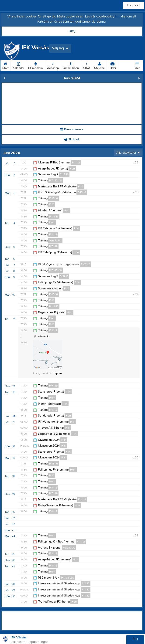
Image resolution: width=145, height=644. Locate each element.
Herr (72, 169)
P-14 (76, 228)
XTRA (86, 65)
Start (5, 65)
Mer (137, 65)
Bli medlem (36, 65)
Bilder (112, 65)
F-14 (81, 186)
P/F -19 (53, 246)
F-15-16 (64, 174)
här (117, 17)
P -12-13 (54, 217)
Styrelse (99, 65)
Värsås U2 (55, 241)
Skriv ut (72, 139)
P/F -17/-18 (55, 180)
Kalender (18, 65)
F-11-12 (76, 163)
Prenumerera (72, 129)
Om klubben (71, 65)
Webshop (53, 65)
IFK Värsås (67, 578)
